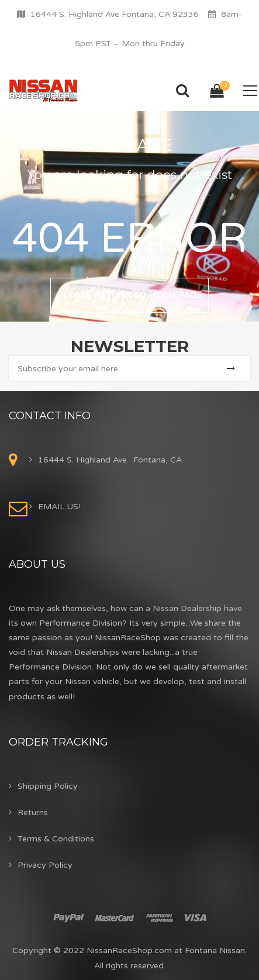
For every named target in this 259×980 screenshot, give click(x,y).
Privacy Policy (45, 865)
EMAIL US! (59, 507)
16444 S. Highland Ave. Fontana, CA (110, 460)
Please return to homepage (129, 295)
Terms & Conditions (56, 839)
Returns (33, 812)
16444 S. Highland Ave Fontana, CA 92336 (115, 14)
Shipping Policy (48, 786)
